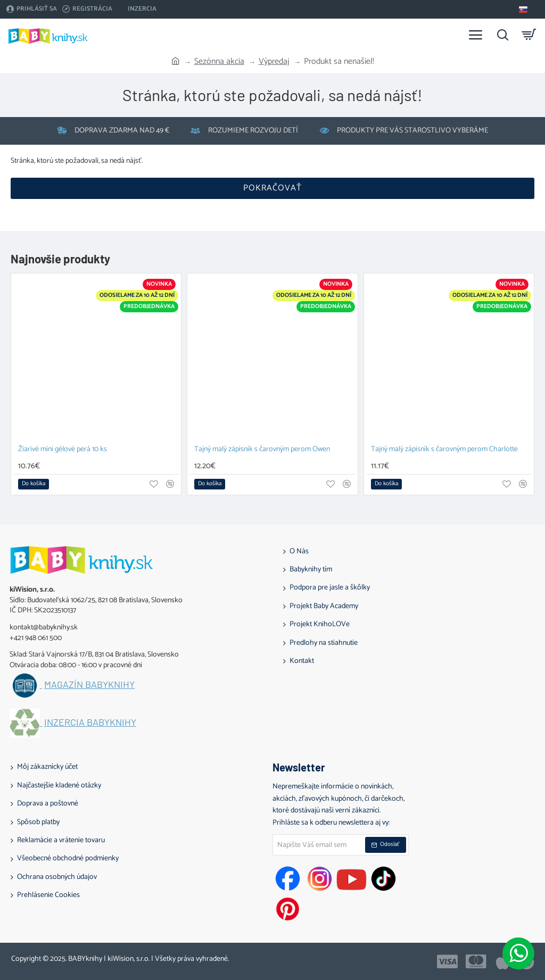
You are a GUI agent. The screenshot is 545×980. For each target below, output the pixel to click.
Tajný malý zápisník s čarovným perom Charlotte (444, 450)
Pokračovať (272, 188)
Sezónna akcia (219, 62)
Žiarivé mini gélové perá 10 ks (63, 450)
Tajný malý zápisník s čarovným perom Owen (262, 450)
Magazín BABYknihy (89, 685)
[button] (34, 484)
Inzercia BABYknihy (90, 722)
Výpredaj (274, 62)
